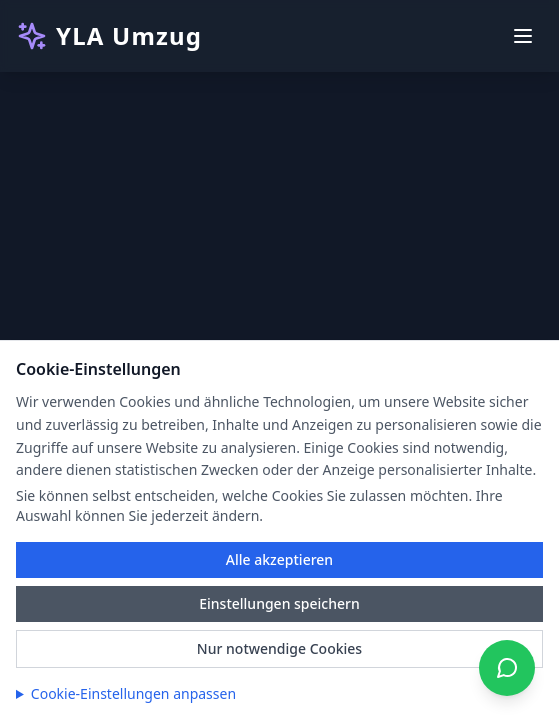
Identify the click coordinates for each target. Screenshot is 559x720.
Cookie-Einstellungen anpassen (133, 693)
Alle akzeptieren (279, 559)
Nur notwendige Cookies (279, 648)
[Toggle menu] (523, 36)
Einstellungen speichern (279, 603)
